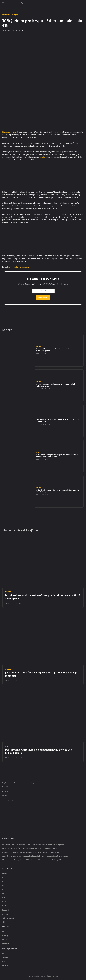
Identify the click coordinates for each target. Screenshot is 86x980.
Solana (13, 132)
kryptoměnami (57, 132)
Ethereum (7, 15)
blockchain (38, 217)
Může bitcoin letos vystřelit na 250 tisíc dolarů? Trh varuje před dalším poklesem (57, 491)
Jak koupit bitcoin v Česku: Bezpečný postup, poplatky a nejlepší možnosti (57, 385)
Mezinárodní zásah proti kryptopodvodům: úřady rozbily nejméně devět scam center (57, 456)
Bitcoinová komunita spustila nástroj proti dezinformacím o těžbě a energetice (58, 350)
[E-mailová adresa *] (43, 291)
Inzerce (5, 796)
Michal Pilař (21, 31)
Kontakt (5, 787)
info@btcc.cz (6, 791)
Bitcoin (42, 157)
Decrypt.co (11, 267)
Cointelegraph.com (23, 267)
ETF (19, 259)
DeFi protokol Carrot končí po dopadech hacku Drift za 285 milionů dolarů (58, 420)
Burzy (38, 417)
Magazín (16, 15)
